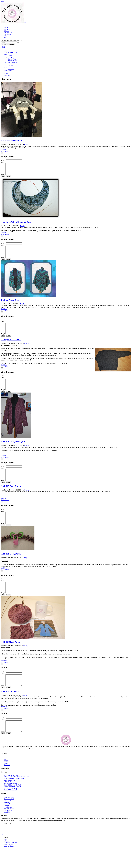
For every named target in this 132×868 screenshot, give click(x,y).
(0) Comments (5, 236)
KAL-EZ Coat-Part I (11, 709)
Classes (7, 31)
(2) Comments (5, 151)
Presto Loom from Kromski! (13, 806)
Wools (10, 56)
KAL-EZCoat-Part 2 (10, 657)
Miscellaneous (12, 61)
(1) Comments (5, 315)
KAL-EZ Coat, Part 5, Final (14, 450)
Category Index (9, 866)
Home (6, 28)
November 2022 (9, 817)
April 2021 (8, 820)
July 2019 (7, 832)
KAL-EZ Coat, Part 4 (11, 497)
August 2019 (8, 830)
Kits (6, 67)
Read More (4, 149)
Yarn (6, 51)
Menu (8, 44)
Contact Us (8, 34)
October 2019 (8, 827)
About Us (7, 29)
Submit (8, 178)
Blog (6, 36)
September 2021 (9, 819)
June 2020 (7, 824)
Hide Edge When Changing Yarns (17, 224)
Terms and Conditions (11, 862)
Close (3, 178)
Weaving (7, 785)
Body (3, 176)
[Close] (2, 153)
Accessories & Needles (11, 62)
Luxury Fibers (12, 59)
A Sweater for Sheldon (11, 141)
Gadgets (10, 66)
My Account (8, 32)
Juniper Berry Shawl (11, 304)
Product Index (9, 864)
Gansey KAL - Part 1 (11, 346)
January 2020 (8, 825)
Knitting (26, 145)
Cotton (10, 57)
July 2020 (7, 822)
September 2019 (9, 828)
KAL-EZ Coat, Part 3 (11, 567)
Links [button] (2, 854)
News (6, 783)
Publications (8, 71)
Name (3, 160)
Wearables (11, 69)
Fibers (6, 780)
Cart (6, 37)
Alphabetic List (13, 52)
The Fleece (8, 801)
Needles (10, 64)
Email (3, 162)
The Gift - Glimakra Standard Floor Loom (17, 797)
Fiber (6, 54)
